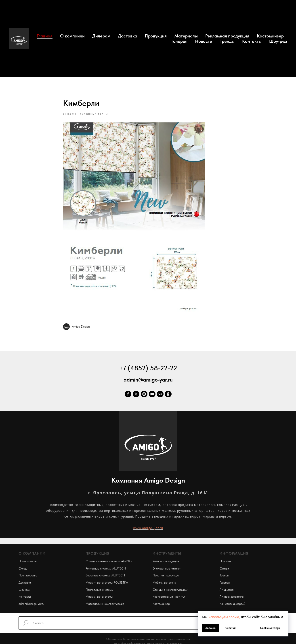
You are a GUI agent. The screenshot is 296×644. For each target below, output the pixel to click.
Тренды (227, 41)
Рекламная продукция (227, 36)
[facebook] (128, 394)
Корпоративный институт (169, 597)
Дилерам (101, 36)
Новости (204, 41)
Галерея (179, 41)
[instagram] (144, 394)
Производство (28, 576)
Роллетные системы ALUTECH (106, 568)
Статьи (224, 568)
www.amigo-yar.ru (148, 528)
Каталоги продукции (166, 561)
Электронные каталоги (167, 568)
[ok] (168, 394)
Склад (23, 568)
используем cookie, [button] (224, 617)
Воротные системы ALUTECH (105, 576)
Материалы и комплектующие (105, 604)
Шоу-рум (278, 41)
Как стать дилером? (232, 604)
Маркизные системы (99, 597)
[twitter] (136, 394)
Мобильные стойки (165, 582)
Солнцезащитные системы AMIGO (109, 561)
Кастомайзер (270, 36)
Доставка (128, 36)
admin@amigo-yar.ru (148, 380)
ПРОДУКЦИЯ (98, 554)
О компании (72, 36)
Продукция (156, 36)
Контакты (252, 41)
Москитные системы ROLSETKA (107, 582)
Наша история (28, 561)
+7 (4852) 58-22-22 (148, 368)
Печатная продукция (166, 576)
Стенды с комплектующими (170, 590)
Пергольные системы (99, 590)
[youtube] (152, 394)
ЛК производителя (232, 597)
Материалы (186, 36)
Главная (45, 36)
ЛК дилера (227, 590)
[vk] (160, 394)
